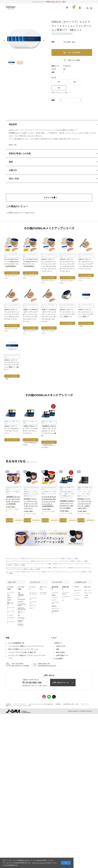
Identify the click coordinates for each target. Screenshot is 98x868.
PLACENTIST (22, 600)
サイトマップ (85, 705)
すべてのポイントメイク (44, 594)
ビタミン (54, 601)
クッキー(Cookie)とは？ (10, 865)
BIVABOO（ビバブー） (21, 626)
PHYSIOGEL (21, 619)
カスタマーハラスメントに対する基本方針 (41, 705)
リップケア (10, 616)
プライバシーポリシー (20, 705)
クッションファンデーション (33, 595)
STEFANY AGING (21, 622)
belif (19, 617)
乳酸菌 (53, 596)
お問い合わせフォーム (61, 683)
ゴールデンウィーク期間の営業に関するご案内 (49, 2)
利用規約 (58, 705)
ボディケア (88, 592)
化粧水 (9, 598)
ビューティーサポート (66, 594)
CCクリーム (33, 607)
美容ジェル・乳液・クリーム (11, 605)
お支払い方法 (61, 647)
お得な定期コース (62, 656)
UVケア (31, 609)
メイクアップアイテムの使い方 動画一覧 (22, 653)
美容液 (9, 601)
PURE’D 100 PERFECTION (22, 610)
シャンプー (77, 594)
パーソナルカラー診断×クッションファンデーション (26, 647)
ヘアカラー (77, 600)
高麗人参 (54, 607)
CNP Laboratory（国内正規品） (21, 596)
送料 (58, 650)
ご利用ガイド (58, 644)
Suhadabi (20, 603)
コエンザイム (55, 610)
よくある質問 (58, 660)
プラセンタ (55, 594)
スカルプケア (78, 592)
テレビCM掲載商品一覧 (16, 644)
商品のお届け (61, 653)
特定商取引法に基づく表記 (71, 705)
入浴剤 (86, 596)
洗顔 (8, 596)
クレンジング (11, 594)
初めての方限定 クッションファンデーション (24, 650)
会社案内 (8, 705)
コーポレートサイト (18, 707)
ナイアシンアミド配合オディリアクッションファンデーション (27, 658)
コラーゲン (55, 598)
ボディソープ (88, 594)
